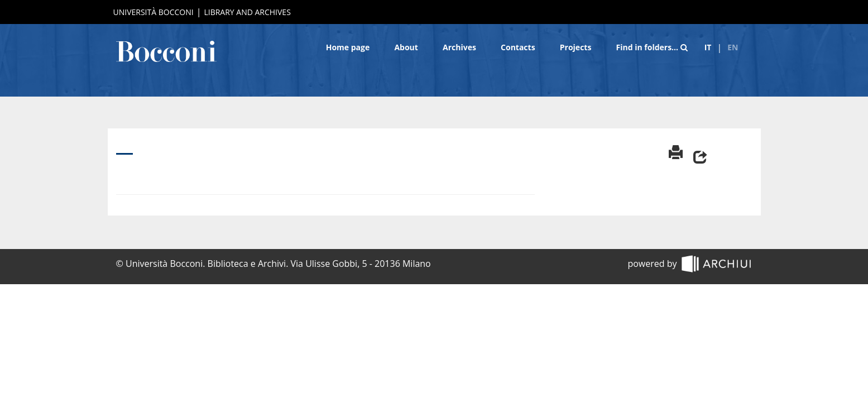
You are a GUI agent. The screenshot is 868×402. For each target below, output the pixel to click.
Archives (459, 47)
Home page (348, 47)
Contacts (518, 47)
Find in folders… (652, 47)
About (406, 47)
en (733, 47)
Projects (576, 47)
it (708, 47)
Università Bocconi (154, 12)
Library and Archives (247, 12)
